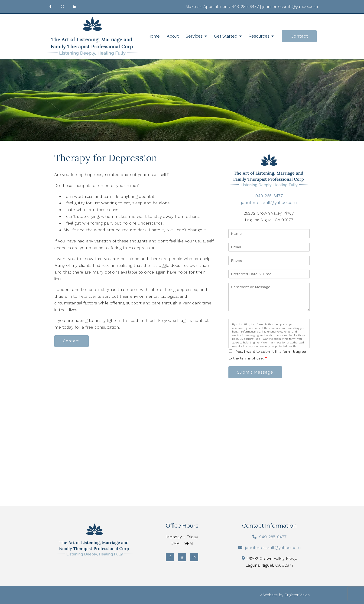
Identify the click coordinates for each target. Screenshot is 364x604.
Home (154, 36)
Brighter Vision (297, 595)
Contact (299, 36)
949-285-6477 (245, 6)
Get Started (226, 36)
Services (194, 36)
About (173, 36)
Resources (259, 36)
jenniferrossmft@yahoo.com (290, 6)
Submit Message (255, 372)
